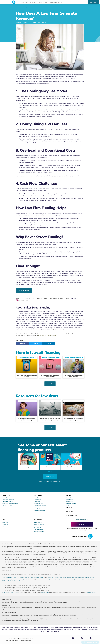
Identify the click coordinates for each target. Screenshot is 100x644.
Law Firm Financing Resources (36, 7)
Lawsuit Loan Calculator (8, 505)
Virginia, (6, 578)
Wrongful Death (38, 506)
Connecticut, (22, 575)
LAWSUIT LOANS (6, 493)
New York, (21, 577)
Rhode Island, (71, 577)
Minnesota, (87, 575)
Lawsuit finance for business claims (10, 590)
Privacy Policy (5, 520)
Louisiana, (57, 575)
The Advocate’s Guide (7, 503)
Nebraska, (4, 577)
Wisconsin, (17, 578)
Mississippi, (78, 575)
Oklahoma (55, 577)
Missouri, (83, 575)
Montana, (92, 575)
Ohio (51, 577)
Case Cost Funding (38, 527)
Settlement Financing (39, 522)
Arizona (3, 575)
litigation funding (44, 282)
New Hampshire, (10, 577)
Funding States (53, 2)
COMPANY (69, 493)
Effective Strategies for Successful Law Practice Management (73, 418)
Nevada (16, 577)
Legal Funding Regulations (8, 497)
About (60, 2)
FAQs (67, 503)
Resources (23, 7)
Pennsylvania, (65, 577)
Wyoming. (22, 578)
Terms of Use (5, 522)
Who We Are (69, 499)
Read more (73, 298)
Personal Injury (38, 497)
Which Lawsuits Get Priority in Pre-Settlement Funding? (27, 418)
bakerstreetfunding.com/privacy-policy (47, 335)
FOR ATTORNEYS (38, 517)
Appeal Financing (38, 520)
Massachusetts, (67, 575)
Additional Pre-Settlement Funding (10, 501)
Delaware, (27, 575)
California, (16, 575)
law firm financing (92, 590)
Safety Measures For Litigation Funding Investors (27, 375)
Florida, (31, 575)
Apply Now (82, 522)
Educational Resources (71, 501)
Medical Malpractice (39, 501)
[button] (22, 343)
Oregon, (60, 577)
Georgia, (35, 575)
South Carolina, (79, 577)
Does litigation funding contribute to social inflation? (73, 375)
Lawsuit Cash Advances (7, 495)
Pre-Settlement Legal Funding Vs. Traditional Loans (50, 375)
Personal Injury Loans (28, 465)
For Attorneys (33, 2)
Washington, (11, 578)
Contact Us (69, 508)
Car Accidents (37, 499)
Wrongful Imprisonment (40, 495)
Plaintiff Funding (38, 524)
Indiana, (50, 575)
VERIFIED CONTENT (23, 300)
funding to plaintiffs (75, 252)
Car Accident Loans (72, 465)
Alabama (8, 575)
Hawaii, (39, 575)
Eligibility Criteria (6, 524)
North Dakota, (46, 577)
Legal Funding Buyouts (7, 499)
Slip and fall (37, 505)
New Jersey (26, 577)
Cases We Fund (43, 2)
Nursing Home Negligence (40, 503)
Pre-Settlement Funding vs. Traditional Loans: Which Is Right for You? (50, 418)
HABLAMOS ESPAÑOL (71, 513)
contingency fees (64, 96)
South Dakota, (85, 577)
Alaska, (12, 575)
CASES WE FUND (38, 493)
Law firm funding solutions (71, 273)
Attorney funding (45, 590)
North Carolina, (39, 577)
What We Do (69, 497)
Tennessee (91, 577)
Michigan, (72, 575)
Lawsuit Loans (24, 2)
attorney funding (38, 252)
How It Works (70, 495)
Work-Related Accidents (40, 508)
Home (18, 7)
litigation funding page (58, 328)
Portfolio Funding (38, 525)
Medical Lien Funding (39, 529)
